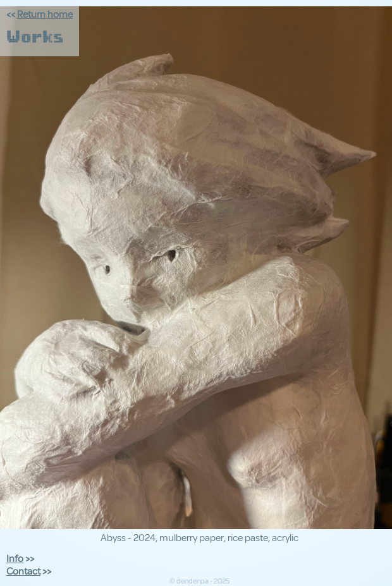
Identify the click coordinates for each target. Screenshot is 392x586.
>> (20, 559)
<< (40, 15)
